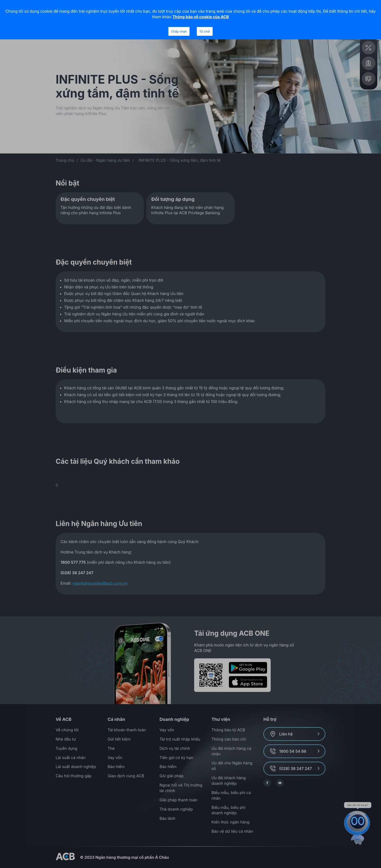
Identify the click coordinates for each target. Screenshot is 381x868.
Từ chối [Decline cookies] (205, 31)
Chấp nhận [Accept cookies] (179, 31)
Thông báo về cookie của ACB (201, 17)
